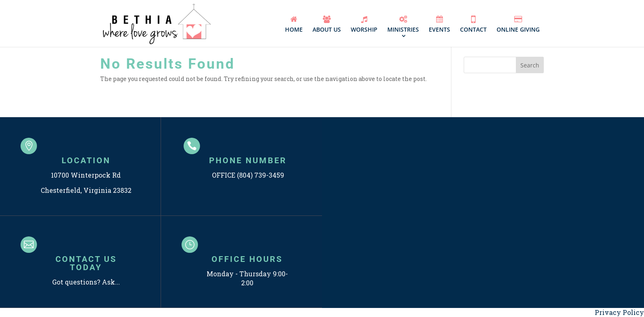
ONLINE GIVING (518, 24)
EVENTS (439, 24)
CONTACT (473, 24)
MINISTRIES (403, 24)
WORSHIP (364, 24)
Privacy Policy (619, 312)
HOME (294, 24)
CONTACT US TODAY (86, 263)
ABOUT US (327, 24)
